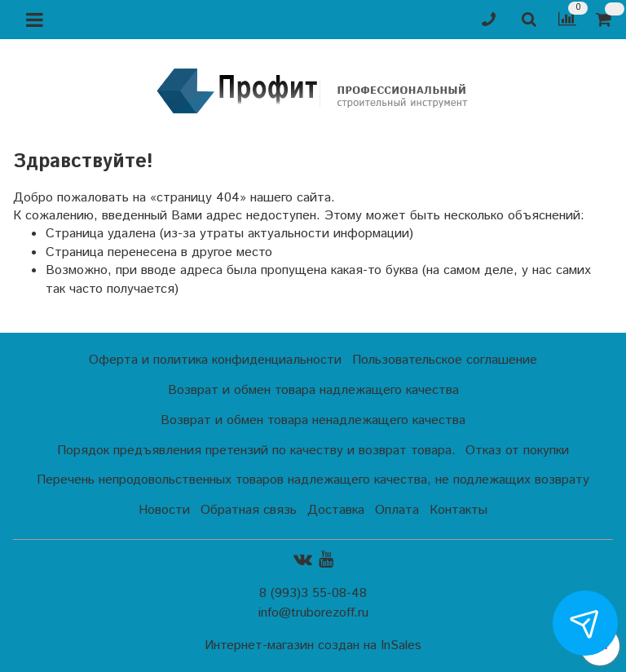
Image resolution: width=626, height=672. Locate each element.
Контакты (458, 510)
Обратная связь (249, 510)
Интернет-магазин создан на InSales (313, 646)
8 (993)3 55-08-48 (313, 593)
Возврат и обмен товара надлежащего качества (313, 390)
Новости (164, 510)
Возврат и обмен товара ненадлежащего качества (313, 420)
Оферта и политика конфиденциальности (215, 360)
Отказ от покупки (517, 451)
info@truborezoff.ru (313, 613)
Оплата (397, 510)
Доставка (336, 510)
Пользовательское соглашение (445, 360)
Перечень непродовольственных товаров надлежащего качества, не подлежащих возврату (313, 480)
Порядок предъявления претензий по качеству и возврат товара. (256, 451)
